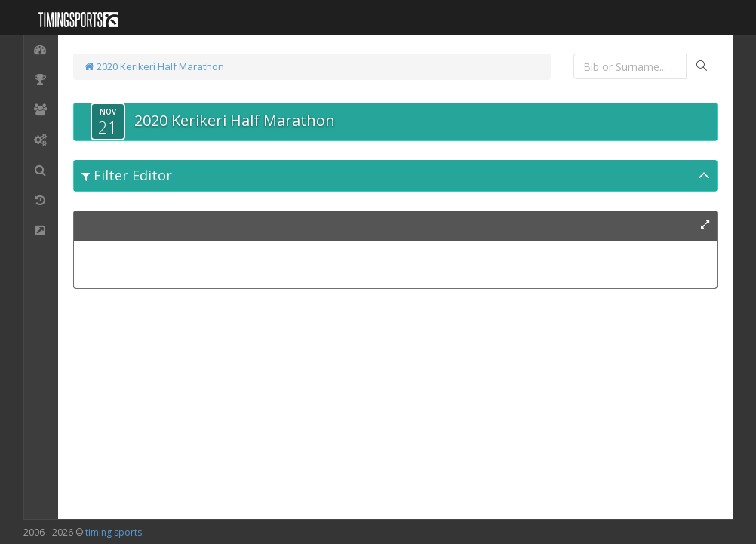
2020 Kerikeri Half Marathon (154, 66)
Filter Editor (127, 175)
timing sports (114, 532)
